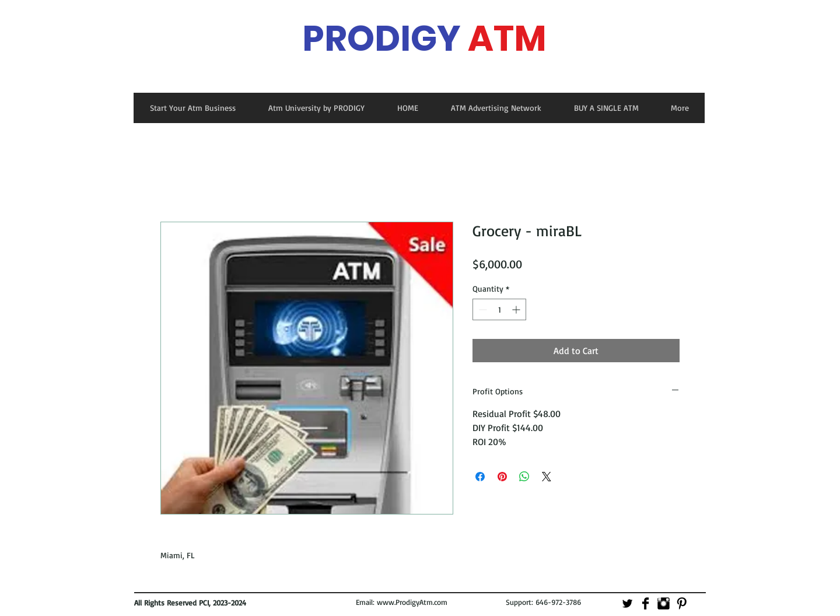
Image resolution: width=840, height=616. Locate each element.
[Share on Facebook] (480, 477)
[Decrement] (482, 309)
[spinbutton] (499, 309)
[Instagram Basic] (664, 603)
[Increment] (517, 309)
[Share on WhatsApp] (524, 477)
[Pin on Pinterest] (502, 477)
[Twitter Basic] (627, 603)
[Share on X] (547, 477)
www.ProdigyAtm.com (412, 602)
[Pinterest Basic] (682, 603)
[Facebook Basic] (645, 603)
